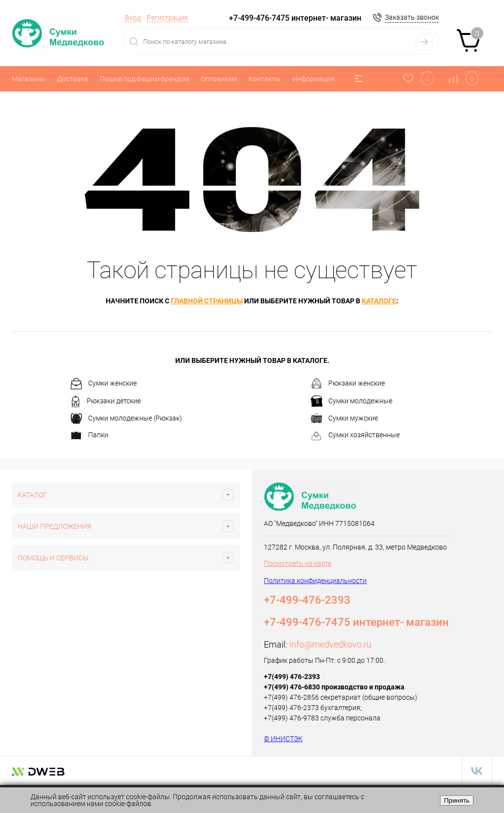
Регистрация (167, 18)
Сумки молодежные (351, 401)
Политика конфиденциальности (315, 581)
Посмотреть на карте (298, 563)
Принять (457, 800)
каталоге (379, 301)
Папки (89, 436)
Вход (133, 18)
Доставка (73, 79)
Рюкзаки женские (348, 384)
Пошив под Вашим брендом (144, 79)
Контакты (265, 79)
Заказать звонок (412, 17)
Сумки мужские (344, 419)
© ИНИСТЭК (283, 739)
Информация (314, 79)
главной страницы (207, 301)
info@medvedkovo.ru (331, 644)
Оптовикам (219, 79)
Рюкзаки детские (106, 401)
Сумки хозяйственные (355, 436)
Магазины (29, 79)
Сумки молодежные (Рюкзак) (126, 419)
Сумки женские (104, 384)
